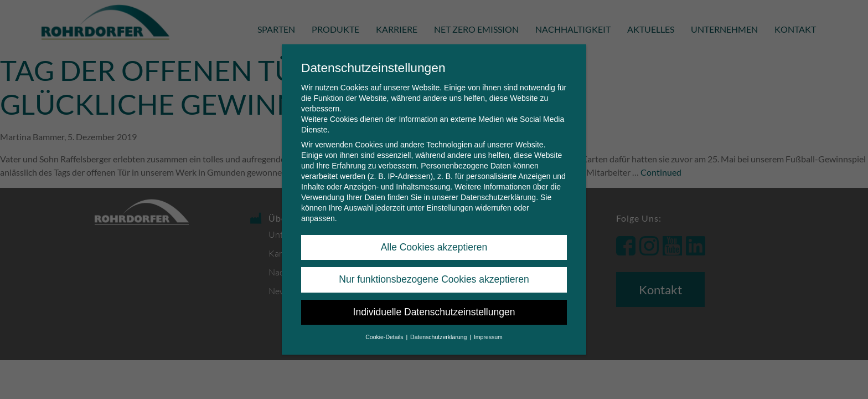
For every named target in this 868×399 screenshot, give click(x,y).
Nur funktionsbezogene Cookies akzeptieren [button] (434, 277)
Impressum (488, 335)
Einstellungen (449, 206)
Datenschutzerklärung (498, 195)
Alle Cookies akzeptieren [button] (434, 245)
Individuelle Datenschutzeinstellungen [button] (434, 309)
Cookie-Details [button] (385, 335)
